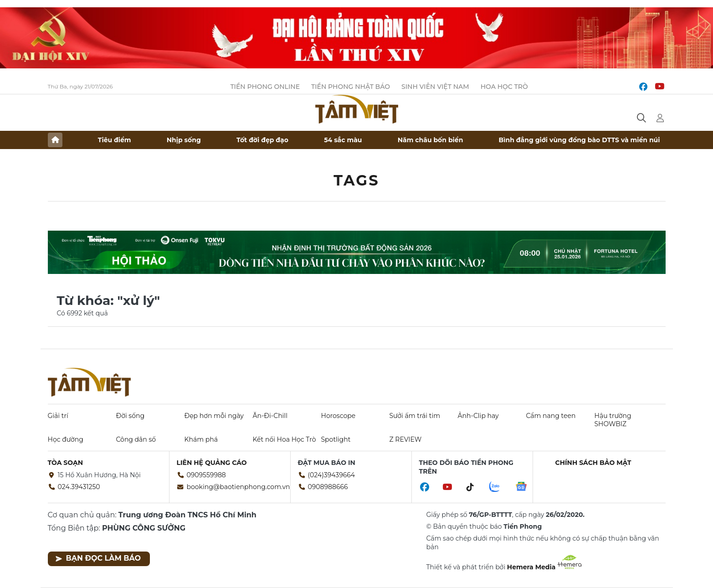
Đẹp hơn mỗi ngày (214, 416)
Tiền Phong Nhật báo (351, 87)
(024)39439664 (332, 475)
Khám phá (201, 439)
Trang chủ (55, 140)
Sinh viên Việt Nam (435, 87)
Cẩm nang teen (551, 416)
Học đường (66, 439)
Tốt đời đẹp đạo (262, 140)
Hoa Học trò (504, 87)
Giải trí (58, 416)
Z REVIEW (406, 439)
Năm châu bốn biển (431, 140)
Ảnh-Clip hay (478, 416)
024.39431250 (79, 487)
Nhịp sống (184, 140)
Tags (356, 180)
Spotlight (336, 439)
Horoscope (339, 416)
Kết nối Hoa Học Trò (285, 439)
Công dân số (136, 439)
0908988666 (328, 487)
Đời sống (131, 416)
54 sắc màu (343, 140)
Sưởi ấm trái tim (415, 416)
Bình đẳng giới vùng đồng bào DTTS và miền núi (580, 140)
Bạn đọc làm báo (98, 558)
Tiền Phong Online (265, 87)
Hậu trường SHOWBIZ (613, 420)
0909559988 (206, 475)
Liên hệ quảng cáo (212, 463)
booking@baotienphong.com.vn (239, 487)
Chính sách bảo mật (593, 463)
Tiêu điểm (115, 140)
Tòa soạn (66, 463)
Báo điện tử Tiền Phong (357, 109)
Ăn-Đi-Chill (270, 416)
